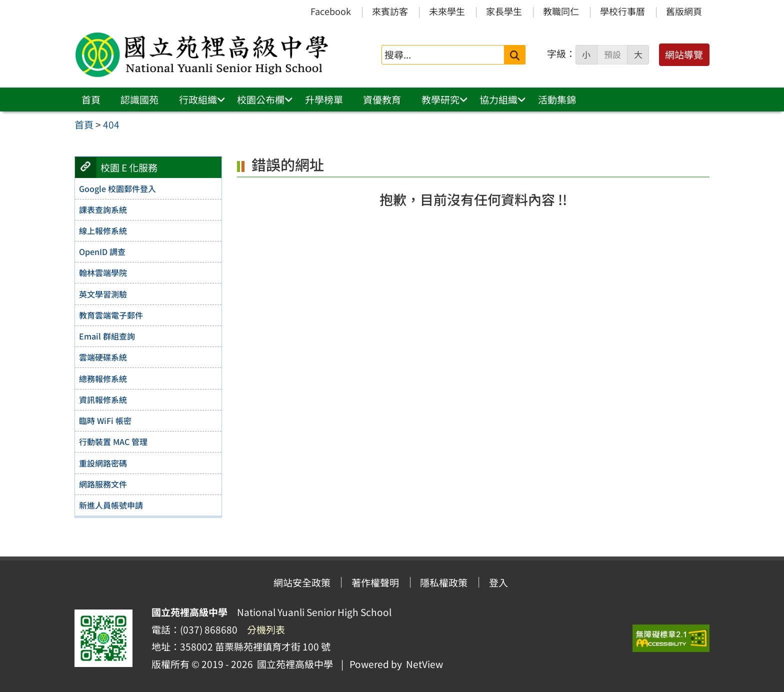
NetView (424, 664)
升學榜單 (324, 99)
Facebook (331, 11)
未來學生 (447, 11)
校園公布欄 (261, 99)
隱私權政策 (444, 582)
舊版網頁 (684, 11)
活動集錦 (557, 99)
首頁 (91, 99)
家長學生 (504, 11)
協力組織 (498, 99)
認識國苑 (139, 99)
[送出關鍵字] (515, 55)
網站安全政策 (302, 582)
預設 (612, 54)
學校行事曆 (622, 11)
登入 (498, 582)
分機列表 (266, 629)
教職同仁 (561, 11)
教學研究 (440, 99)
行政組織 (198, 99)
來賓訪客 (390, 11)
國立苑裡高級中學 (293, 664)
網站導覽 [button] (684, 54)
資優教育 (382, 99)
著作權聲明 (375, 582)
